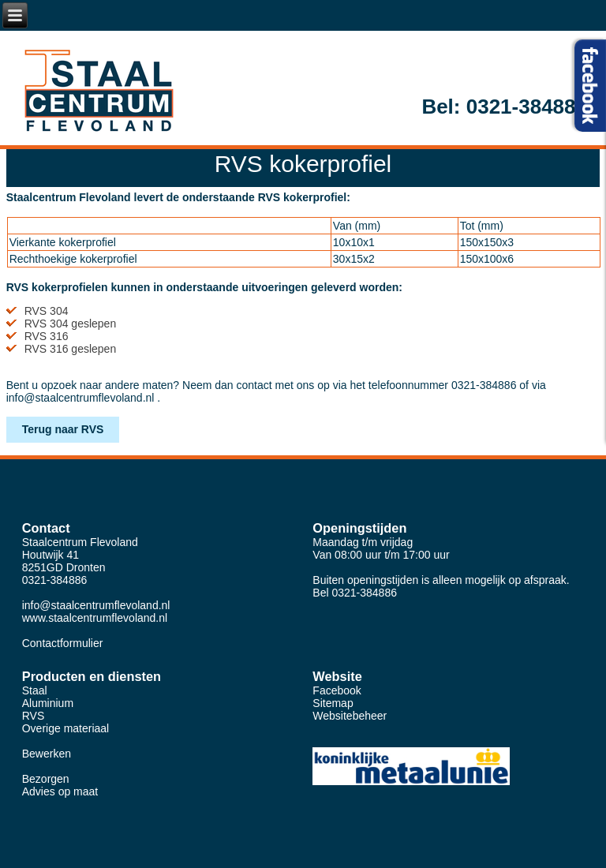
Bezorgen (46, 779)
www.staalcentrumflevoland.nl (95, 618)
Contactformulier (63, 643)
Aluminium (48, 703)
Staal (35, 690)
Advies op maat (60, 791)
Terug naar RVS (63, 429)
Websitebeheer (350, 716)
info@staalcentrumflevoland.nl (80, 398)
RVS (34, 716)
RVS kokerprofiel (303, 164)
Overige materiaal (66, 728)
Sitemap (333, 703)
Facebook (337, 690)
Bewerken (47, 754)
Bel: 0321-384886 (504, 107)
